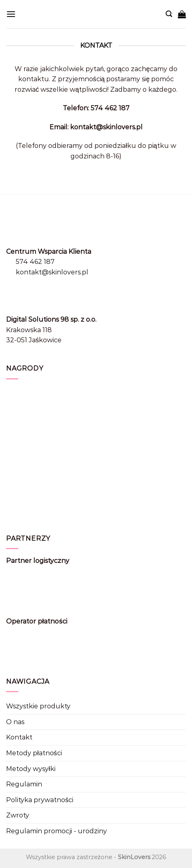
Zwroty (18, 815)
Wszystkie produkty (38, 706)
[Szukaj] (169, 14)
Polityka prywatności (40, 800)
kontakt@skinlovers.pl (52, 272)
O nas (15, 722)
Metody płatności (34, 753)
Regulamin (24, 784)
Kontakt (19, 737)
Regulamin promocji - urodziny (57, 831)
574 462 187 (35, 262)
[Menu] (11, 14)
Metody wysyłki (31, 769)
